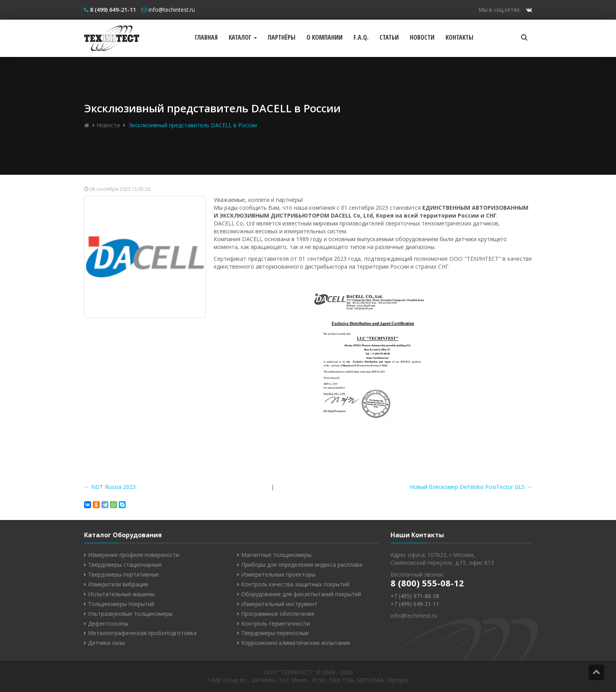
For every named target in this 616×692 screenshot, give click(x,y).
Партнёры (282, 37)
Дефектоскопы (108, 623)
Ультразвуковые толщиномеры (130, 614)
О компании (324, 37)
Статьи (389, 37)
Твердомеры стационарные (125, 565)
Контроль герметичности (276, 623)
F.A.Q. (361, 37)
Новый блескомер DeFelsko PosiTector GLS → (471, 487)
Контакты (459, 37)
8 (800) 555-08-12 (427, 583)
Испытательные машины (121, 594)
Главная (206, 37)
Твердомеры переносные (275, 633)
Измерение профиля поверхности (134, 555)
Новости (422, 37)
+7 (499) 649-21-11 (415, 604)
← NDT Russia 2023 (110, 487)
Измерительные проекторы (278, 574)
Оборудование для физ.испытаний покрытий (301, 594)
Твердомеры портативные (124, 574)
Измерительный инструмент (279, 604)
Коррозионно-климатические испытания (296, 643)
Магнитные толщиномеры (276, 555)
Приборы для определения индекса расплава (302, 565)
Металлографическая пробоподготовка (142, 633)
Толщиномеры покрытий (121, 604)
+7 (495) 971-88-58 (415, 596)
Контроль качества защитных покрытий (295, 584)
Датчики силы (106, 643)
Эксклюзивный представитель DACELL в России (192, 125)
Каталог (243, 37)
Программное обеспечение (278, 614)
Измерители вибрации (118, 584)
